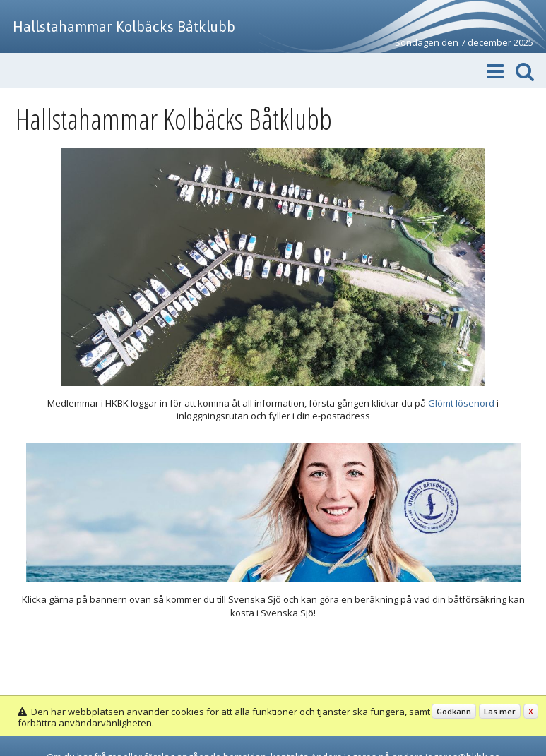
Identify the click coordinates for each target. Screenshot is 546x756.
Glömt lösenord (461, 403)
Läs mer (500, 711)
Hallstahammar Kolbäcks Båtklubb (124, 26)
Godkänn (454, 711)
